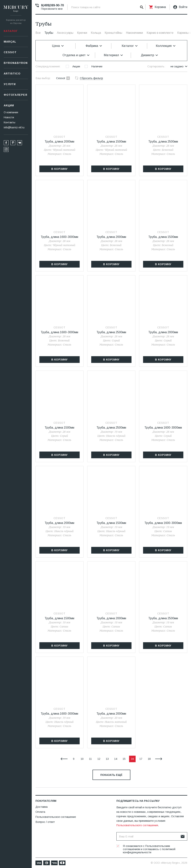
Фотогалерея (15, 95)
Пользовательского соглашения (137, 825)
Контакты (10, 122)
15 (124, 759)
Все (38, 33)
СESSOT (10, 52)
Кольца (96, 33)
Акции (9, 105)
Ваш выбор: (43, 78)
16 (132, 759)
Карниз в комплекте (160, 33)
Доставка (42, 807)
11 (90, 759)
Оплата (40, 812)
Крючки (82, 33)
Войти (183, 7)
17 (141, 759)
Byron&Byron (16, 63)
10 (82, 759)
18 (149, 759)
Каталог (11, 31)
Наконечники (134, 33)
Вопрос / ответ (45, 822)
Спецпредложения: (48, 66)
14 (116, 759)
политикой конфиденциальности (149, 851)
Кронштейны (113, 33)
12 (99, 759)
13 (107, 759)
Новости (9, 117)
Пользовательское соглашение (56, 817)
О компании (11, 112)
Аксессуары (65, 33)
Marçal (10, 42)
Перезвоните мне (52, 9)
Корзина (160, 7)
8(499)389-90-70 (52, 5)
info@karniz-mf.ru (14, 127)
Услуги (10, 84)
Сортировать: (156, 66)
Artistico (12, 74)
